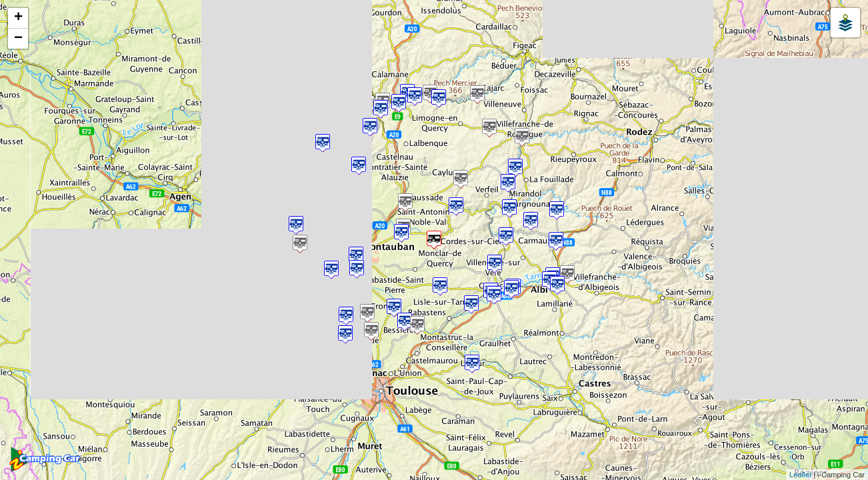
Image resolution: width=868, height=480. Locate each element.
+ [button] (18, 18)
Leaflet (800, 475)
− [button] (18, 39)
